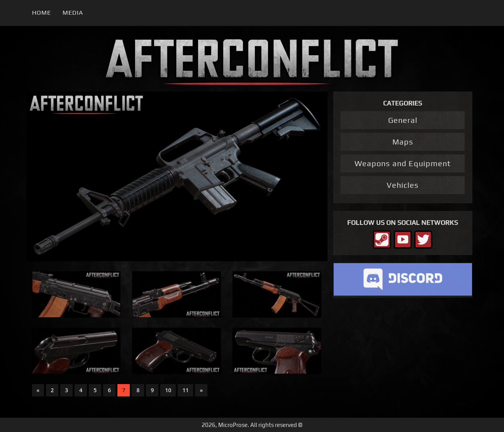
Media (73, 13)
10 (168, 390)
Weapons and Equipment (403, 163)
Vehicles (403, 185)
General (403, 120)
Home (42, 13)
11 (185, 390)
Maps (403, 142)
